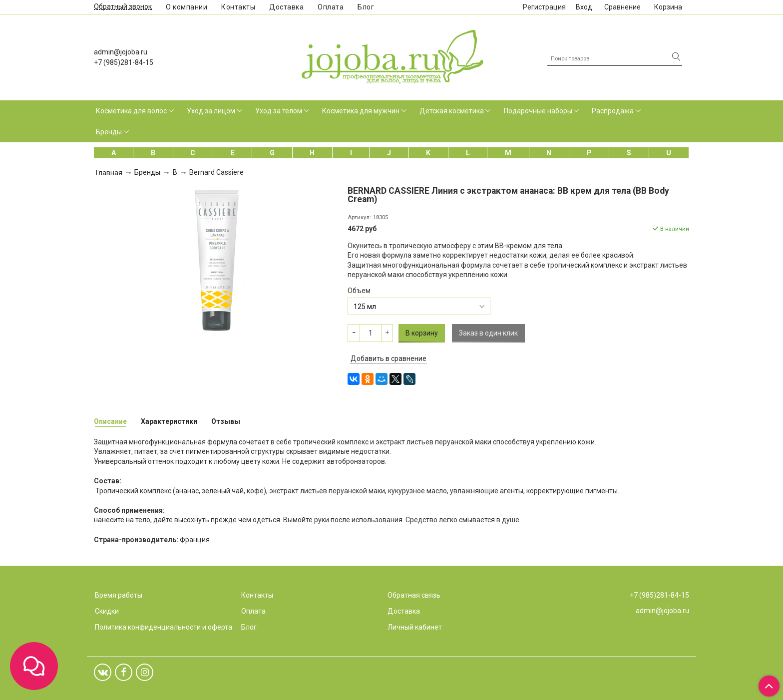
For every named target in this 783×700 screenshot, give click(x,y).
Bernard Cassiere (216, 172)
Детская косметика (452, 111)
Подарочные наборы (538, 111)
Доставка (286, 7)
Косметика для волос (131, 111)
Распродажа (613, 111)
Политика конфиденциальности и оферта (164, 627)
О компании (187, 7)
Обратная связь (414, 595)
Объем (359, 291)
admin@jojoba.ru (121, 52)
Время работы (119, 595)
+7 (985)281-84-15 (124, 62)
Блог (366, 7)
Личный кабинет (415, 627)
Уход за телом (279, 111)
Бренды (109, 132)
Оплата (331, 7)
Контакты (238, 7)
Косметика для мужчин (361, 111)
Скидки (107, 611)
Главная (109, 173)
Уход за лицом (211, 111)
